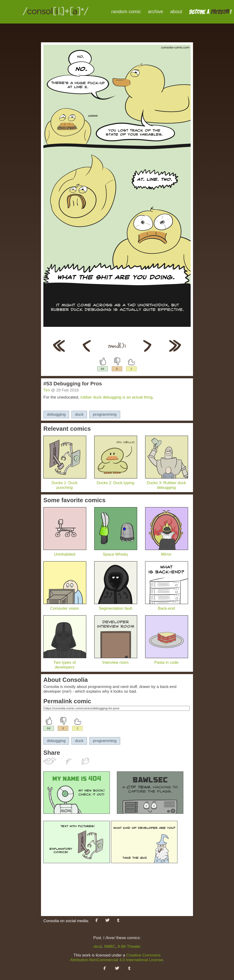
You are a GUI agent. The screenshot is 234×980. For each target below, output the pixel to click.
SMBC (109, 946)
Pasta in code (167, 660)
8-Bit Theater (129, 946)
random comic (126, 12)
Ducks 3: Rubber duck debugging (167, 483)
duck (79, 414)
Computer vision (65, 606)
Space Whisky (116, 552)
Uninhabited (65, 552)
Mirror (167, 552)
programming (105, 414)
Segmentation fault (116, 606)
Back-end (167, 606)
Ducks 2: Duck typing (116, 480)
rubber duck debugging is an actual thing (116, 397)
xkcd (97, 946)
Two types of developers (65, 662)
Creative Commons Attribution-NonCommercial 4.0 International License (116, 958)
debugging (56, 414)
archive (156, 12)
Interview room (116, 660)
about (176, 12)
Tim (47, 390)
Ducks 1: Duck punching (65, 483)
